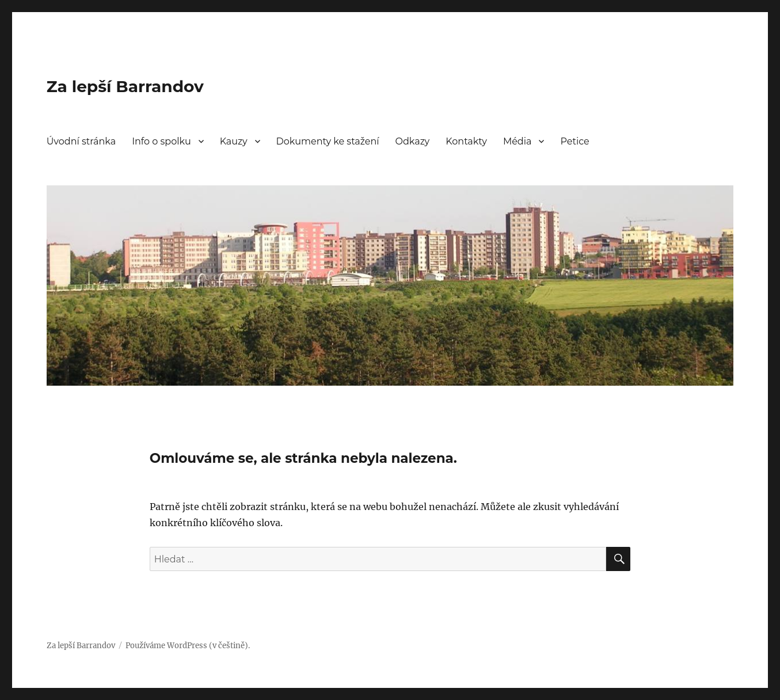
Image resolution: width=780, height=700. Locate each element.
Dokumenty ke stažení (328, 141)
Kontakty (466, 141)
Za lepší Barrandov (125, 86)
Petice (574, 141)
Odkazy (413, 141)
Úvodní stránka (81, 141)
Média (518, 141)
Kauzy (234, 141)
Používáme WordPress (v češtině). (188, 646)
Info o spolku (161, 141)
